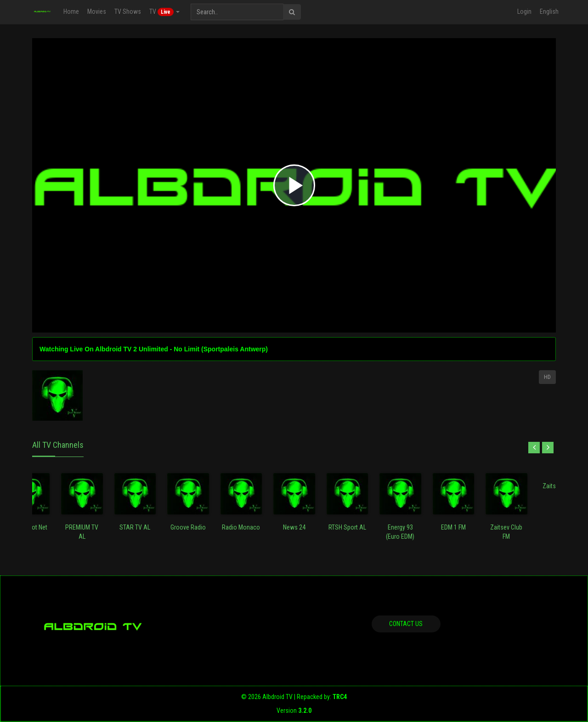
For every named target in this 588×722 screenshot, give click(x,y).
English (549, 11)
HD (547, 377)
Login (524, 11)
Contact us (406, 624)
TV (164, 12)
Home (71, 11)
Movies (97, 11)
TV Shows (128, 11)
